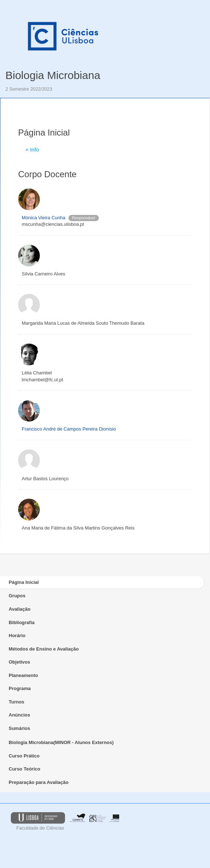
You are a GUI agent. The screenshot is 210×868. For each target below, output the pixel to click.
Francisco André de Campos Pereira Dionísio (69, 429)
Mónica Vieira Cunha (43, 218)
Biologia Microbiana (53, 75)
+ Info (32, 149)
